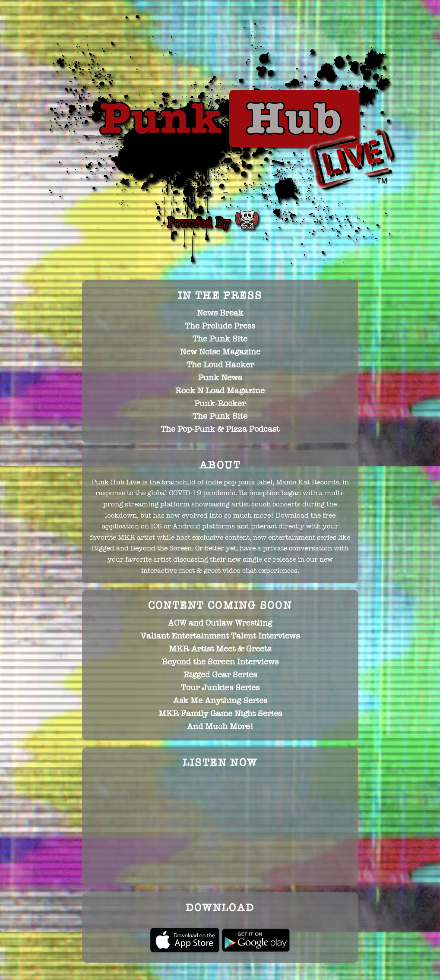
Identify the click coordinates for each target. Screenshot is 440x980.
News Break (220, 313)
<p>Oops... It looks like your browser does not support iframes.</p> (220, 826)
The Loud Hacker (220, 365)
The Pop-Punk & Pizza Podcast (220, 429)
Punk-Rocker (220, 404)
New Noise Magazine (220, 352)
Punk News (220, 378)
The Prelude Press (220, 326)
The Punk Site (220, 339)
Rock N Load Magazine (220, 391)
